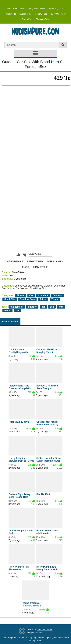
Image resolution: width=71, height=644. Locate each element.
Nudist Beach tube (15, 9)
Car (31, 295)
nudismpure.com (45, 630)
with (61, 307)
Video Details (15, 261)
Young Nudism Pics (36, 9)
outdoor (32, 307)
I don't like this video (25, 255)
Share (25, 267)
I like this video (18, 255)
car (43, 307)
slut (18, 311)
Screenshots (55, 261)
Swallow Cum (27, 299)
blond (7, 311)
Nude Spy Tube (56, 9)
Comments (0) (41, 267)
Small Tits (10, 299)
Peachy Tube (41, 14)
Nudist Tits (11, 14)
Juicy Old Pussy (58, 14)
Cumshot (43, 295)
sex (52, 307)
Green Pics (27, 19)
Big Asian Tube (43, 19)
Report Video (35, 261)
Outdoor (57, 295)
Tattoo (43, 299)
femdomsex (17, 307)
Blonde (21, 295)
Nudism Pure (26, 14)
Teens (55, 299)
